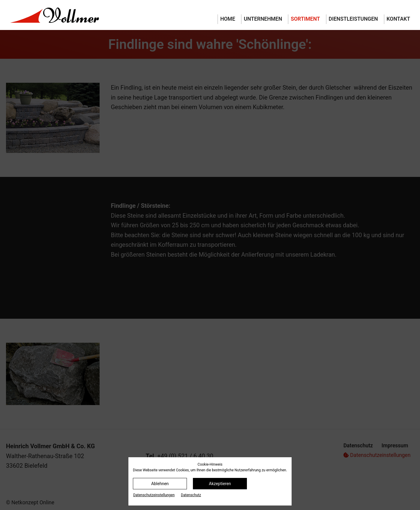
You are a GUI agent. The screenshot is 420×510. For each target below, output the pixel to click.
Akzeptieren (220, 484)
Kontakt (398, 19)
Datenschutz (191, 495)
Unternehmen (263, 19)
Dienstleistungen (353, 19)
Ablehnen (160, 484)
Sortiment (305, 19)
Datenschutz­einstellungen (154, 495)
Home (228, 19)
